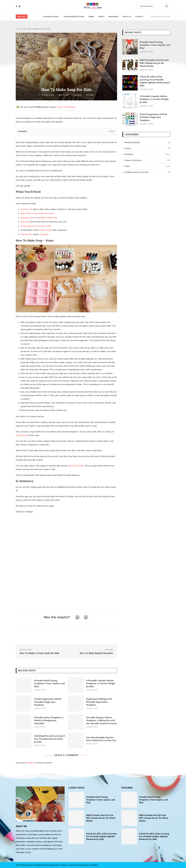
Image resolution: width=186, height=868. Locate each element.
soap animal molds (76, 466)
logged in (31, 763)
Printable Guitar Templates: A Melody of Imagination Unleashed (49, 720)
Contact (139, 16)
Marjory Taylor (48, 95)
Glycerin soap (27, 209)
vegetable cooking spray (47, 218)
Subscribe (22, 16)
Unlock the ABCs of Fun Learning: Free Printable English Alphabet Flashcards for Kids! (101, 836)
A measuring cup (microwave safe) (36, 226)
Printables (114, 16)
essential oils (21, 435)
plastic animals (46, 230)
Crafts (101, 16)
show (112, 131)
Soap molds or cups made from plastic (37, 213)
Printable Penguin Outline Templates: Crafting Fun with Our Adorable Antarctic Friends (101, 720)
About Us (127, 16)
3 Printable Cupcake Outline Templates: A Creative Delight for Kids (101, 683)
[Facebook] (16, 6)
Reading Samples (147, 142)
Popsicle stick (26, 234)
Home (18, 29)
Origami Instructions (74, 16)
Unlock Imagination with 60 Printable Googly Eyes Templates (48, 702)
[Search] (154, 6)
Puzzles (147, 148)
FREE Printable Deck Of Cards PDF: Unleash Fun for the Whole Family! (154, 63)
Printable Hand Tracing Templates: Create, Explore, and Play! (49, 683)
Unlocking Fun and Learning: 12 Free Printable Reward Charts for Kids (49, 739)
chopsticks (44, 234)
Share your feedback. (66, 107)
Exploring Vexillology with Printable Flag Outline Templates (99, 702)
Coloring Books (50, 16)
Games (91, 16)
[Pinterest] (19, 6)
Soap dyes (25, 222)
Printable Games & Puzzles (147, 172)
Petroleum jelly (27, 218)
